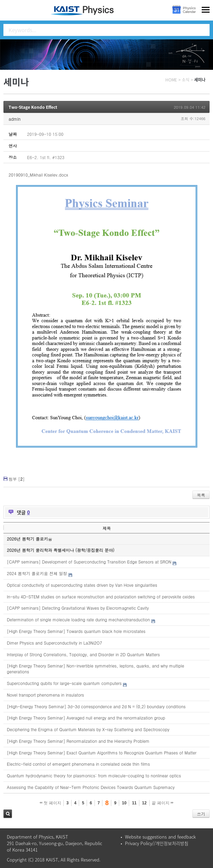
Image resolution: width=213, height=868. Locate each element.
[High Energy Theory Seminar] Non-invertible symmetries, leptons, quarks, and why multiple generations (96, 669)
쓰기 (201, 814)
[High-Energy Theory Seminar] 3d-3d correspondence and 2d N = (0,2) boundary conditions (96, 706)
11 (134, 803)
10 (124, 803)
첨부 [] (17, 479)
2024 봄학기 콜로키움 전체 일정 (37, 573)
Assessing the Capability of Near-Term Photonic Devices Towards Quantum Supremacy (91, 787)
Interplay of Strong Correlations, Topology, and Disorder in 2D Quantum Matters (83, 654)
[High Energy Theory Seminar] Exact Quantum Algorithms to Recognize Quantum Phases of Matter (102, 753)
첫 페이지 (51, 803)
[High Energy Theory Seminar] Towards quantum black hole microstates (76, 631)
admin (15, 119)
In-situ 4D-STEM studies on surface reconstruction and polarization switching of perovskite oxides (101, 597)
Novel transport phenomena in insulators (45, 695)
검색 (8, 814)
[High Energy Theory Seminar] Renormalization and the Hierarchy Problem (78, 741)
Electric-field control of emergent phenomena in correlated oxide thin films (78, 764)
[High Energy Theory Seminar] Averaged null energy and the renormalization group (86, 718)
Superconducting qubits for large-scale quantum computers (64, 683)
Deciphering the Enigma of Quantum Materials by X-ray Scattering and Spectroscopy (88, 729)
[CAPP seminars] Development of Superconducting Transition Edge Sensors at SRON (89, 562)
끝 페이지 (162, 803)
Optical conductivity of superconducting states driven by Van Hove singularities (82, 585)
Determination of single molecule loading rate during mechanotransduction (78, 619)
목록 (201, 495)
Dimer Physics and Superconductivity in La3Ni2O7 (54, 643)
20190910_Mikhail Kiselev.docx (38, 175)
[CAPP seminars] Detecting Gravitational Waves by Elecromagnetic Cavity (78, 608)
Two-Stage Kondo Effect (33, 107)
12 (144, 803)
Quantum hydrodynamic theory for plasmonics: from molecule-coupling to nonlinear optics (94, 775)
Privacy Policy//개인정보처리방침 (157, 843)
